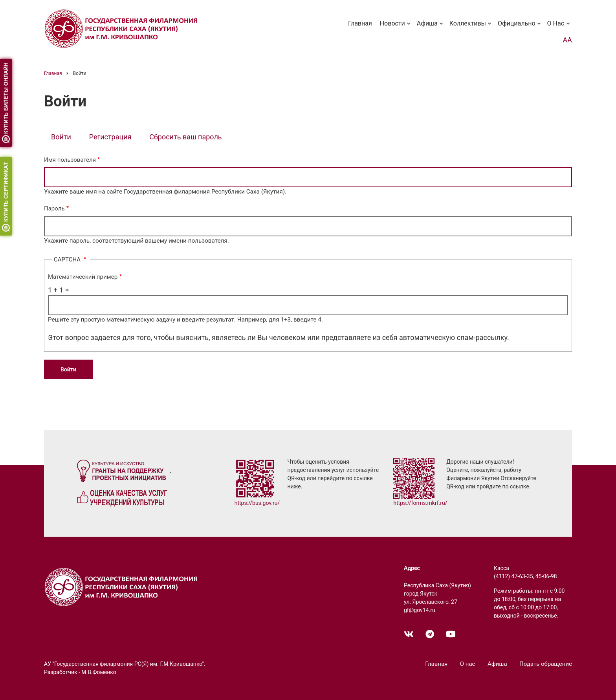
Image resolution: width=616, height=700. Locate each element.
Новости (396, 27)
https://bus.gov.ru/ (257, 503)
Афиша (431, 27)
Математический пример (83, 277)
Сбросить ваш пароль (185, 137)
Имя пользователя (70, 160)
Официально (520, 27)
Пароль (54, 208)
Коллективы (471, 27)
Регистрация (110, 137)
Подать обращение (546, 664)
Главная (360, 23)
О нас (559, 27)
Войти (65, 138)
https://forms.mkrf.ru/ (420, 503)
